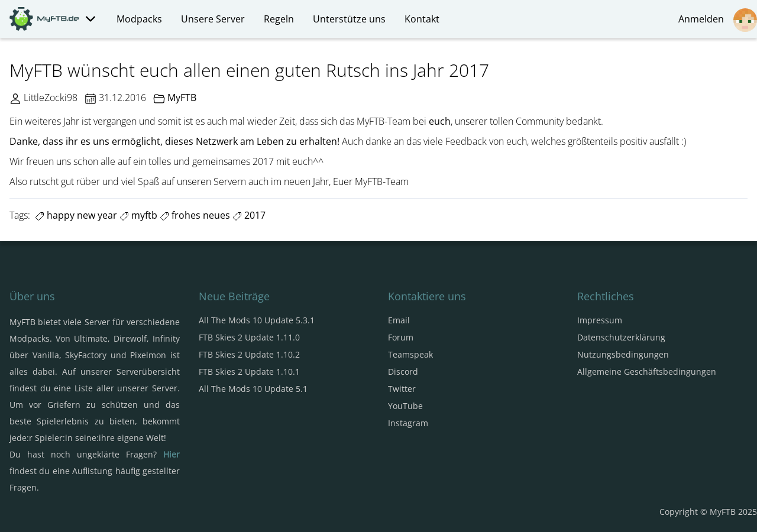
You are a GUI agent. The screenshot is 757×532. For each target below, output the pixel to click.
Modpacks (139, 19)
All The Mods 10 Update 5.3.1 (257, 320)
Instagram (408, 423)
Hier (172, 454)
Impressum (600, 320)
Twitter (402, 389)
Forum (401, 337)
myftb (138, 215)
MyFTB (182, 98)
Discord (403, 372)
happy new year (76, 215)
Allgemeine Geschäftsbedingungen (647, 372)
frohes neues (195, 215)
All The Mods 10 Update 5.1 (253, 389)
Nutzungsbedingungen (623, 354)
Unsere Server (213, 19)
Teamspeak (410, 354)
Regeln (279, 19)
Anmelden (718, 20)
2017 (249, 215)
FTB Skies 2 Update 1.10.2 (249, 354)
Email (399, 320)
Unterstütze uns (349, 19)
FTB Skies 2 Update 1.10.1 (249, 372)
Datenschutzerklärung (621, 337)
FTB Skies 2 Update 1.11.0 (249, 337)
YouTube (405, 406)
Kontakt (422, 19)
